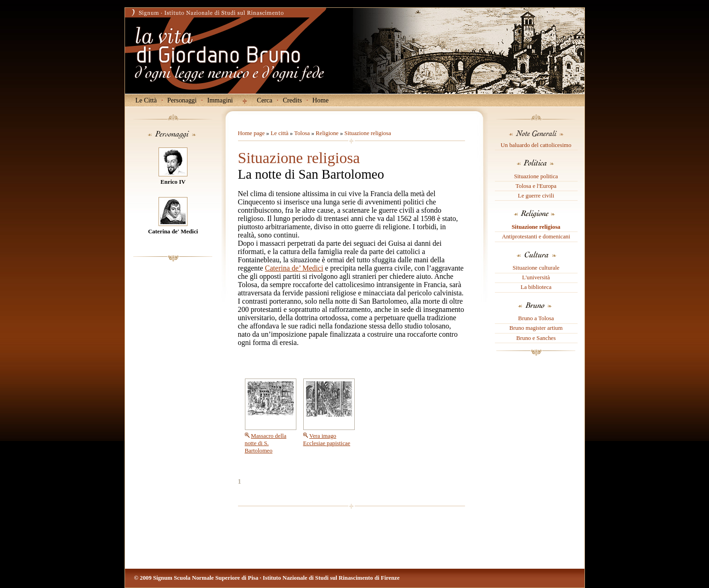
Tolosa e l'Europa (536, 186)
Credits (292, 100)
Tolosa (302, 133)
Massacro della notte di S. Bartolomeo (266, 443)
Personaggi (182, 100)
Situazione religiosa (536, 227)
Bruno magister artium (536, 328)
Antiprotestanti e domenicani (536, 237)
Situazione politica (536, 176)
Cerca (265, 100)
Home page (252, 133)
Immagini (220, 100)
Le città (280, 133)
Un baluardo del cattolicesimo (536, 145)
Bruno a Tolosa (536, 318)
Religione (327, 133)
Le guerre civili (536, 196)
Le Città (146, 100)
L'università (536, 277)
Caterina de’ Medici (294, 268)
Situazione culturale (536, 268)
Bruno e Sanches (536, 338)
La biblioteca (536, 287)
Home (320, 100)
